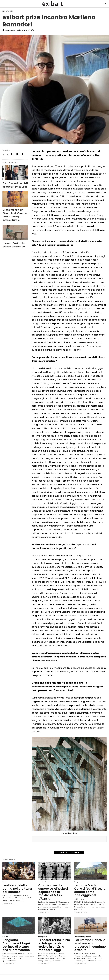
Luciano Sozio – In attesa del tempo (14, 236)
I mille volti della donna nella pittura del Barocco (18, 887)
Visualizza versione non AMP (63, 973)
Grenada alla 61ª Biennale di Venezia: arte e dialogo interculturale (15, 210)
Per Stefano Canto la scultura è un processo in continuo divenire (90, 939)
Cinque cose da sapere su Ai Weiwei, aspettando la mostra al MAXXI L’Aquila (54, 888)
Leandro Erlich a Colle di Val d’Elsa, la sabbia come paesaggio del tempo (89, 890)
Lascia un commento (69, 852)
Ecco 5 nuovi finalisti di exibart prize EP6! (13, 184)
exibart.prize (7, 11)
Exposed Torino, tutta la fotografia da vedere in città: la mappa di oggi (53, 939)
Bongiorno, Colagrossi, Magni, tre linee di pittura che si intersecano (18, 939)
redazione (10, 30)
